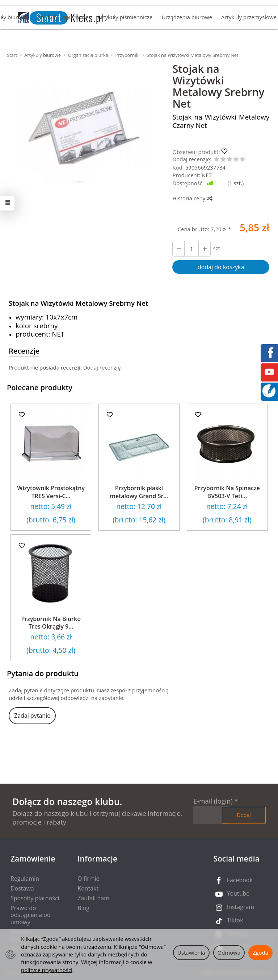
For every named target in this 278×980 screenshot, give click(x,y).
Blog (83, 908)
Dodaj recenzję (102, 367)
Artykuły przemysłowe (249, 17)
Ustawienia (191, 952)
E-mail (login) (213, 801)
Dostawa (22, 888)
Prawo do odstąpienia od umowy (31, 915)
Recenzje (24, 351)
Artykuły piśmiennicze (125, 17)
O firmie (88, 879)
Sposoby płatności (35, 898)
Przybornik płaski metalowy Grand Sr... (139, 492)
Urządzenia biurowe (187, 17)
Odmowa (229, 952)
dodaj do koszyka (221, 267)
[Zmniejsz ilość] (205, 249)
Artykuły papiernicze (63, 17)
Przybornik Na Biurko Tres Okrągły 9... (51, 623)
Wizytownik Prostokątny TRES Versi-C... (51, 492)
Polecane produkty (40, 387)
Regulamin (25, 879)
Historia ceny (192, 198)
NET (207, 175)
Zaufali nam (93, 898)
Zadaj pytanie (32, 716)
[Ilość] (191, 249)
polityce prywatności (47, 970)
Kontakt (88, 888)
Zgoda (260, 952)
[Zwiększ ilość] (178, 249)
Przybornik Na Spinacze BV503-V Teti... (227, 492)
